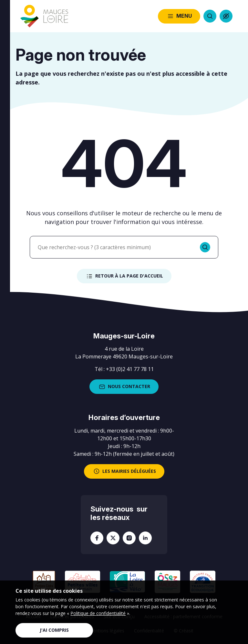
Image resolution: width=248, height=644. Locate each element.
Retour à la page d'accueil (124, 276)
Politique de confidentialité (98, 613)
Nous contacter (124, 387)
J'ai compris (54, 630)
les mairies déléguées (124, 471)
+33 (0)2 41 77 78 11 (130, 369)
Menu (179, 16)
